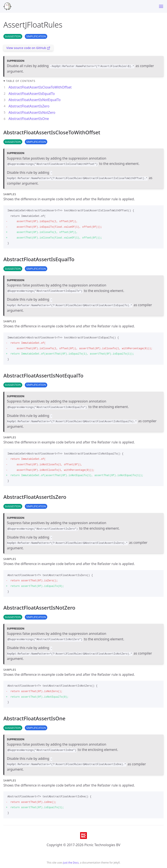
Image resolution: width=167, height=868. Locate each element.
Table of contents (21, 81)
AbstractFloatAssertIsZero (29, 106)
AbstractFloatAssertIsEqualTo (32, 94)
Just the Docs (71, 863)
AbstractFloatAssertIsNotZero (32, 112)
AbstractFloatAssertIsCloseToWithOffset (40, 87)
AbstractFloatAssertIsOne (29, 119)
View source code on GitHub (28, 48)
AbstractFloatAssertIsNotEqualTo (35, 100)
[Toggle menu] (161, 6)
